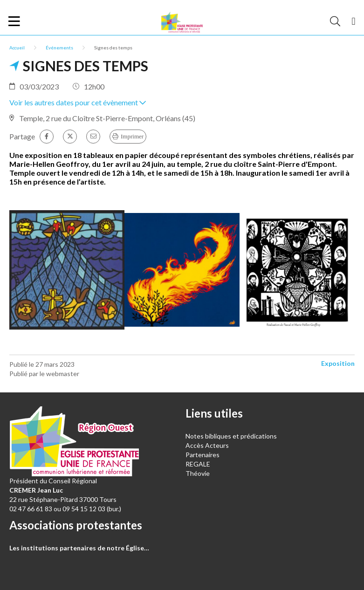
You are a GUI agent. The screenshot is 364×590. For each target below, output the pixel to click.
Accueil (17, 48)
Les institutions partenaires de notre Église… (79, 548)
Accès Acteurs (207, 445)
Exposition (338, 363)
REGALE (198, 464)
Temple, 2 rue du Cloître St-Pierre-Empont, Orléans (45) (107, 118)
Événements (59, 48)
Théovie (198, 473)
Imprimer (132, 136)
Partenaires (203, 455)
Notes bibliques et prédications (231, 436)
